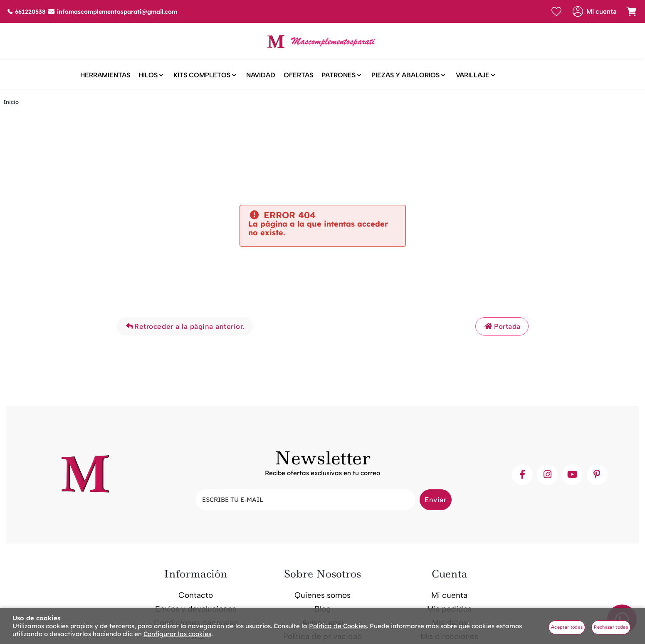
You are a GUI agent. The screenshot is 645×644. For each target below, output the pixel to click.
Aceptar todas (567, 627)
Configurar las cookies (177, 634)
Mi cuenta (449, 596)
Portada (502, 327)
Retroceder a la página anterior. (185, 327)
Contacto (196, 596)
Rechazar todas (611, 627)
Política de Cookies (338, 626)
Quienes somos (322, 596)
